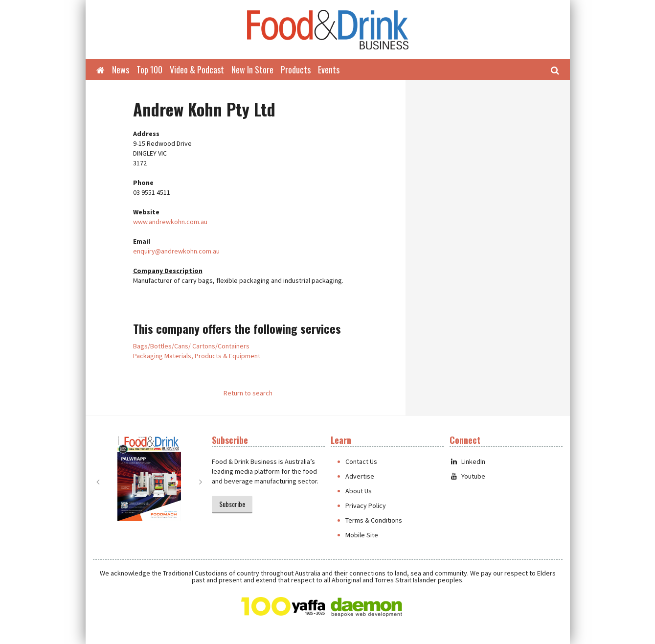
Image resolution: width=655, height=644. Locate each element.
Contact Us (361, 461)
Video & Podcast (197, 69)
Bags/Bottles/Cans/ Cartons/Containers (191, 346)
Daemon (366, 607)
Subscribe (232, 504)
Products (296, 69)
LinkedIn (467, 461)
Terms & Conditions (374, 520)
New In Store (252, 69)
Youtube (467, 476)
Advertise (360, 476)
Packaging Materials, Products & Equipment (197, 356)
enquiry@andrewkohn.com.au (176, 251)
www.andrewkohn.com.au (170, 222)
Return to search (248, 393)
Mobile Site (362, 535)
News (121, 69)
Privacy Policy (366, 506)
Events (329, 69)
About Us (359, 491)
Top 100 (149, 69)
